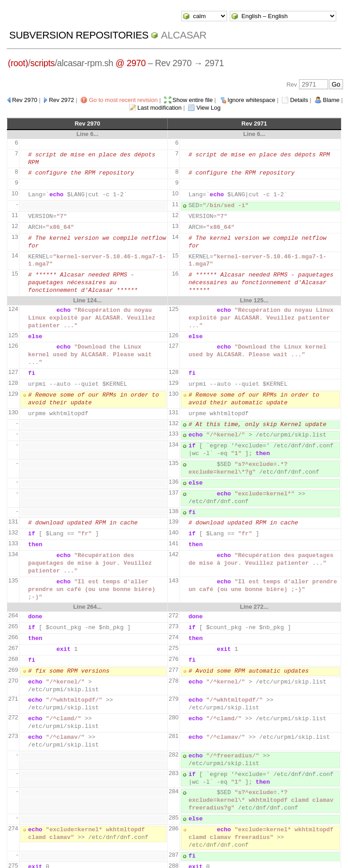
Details (299, 100)
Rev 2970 (25, 100)
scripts (43, 63)
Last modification (159, 108)
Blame (331, 100)
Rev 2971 (254, 124)
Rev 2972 (62, 100)
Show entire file (193, 100)
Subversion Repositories (79, 35)
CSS (255, 853)
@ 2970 (131, 63)
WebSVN (125, 853)
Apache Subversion (179, 853)
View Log (208, 108)
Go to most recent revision (123, 100)
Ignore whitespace (251, 100)
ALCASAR (184, 35)
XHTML (236, 853)
